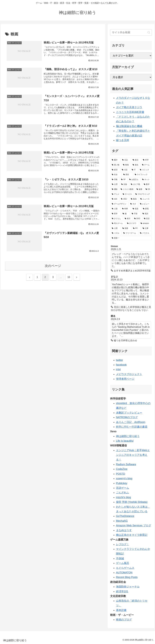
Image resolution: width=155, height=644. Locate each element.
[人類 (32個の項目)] (115, 209)
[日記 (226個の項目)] (126, 160)
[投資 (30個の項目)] (136, 209)
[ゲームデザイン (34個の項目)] (119, 204)
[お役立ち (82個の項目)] (134, 180)
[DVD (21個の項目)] (137, 219)
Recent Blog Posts (127, 577)
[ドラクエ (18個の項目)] (145, 233)
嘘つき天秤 (123, 140)
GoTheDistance (125, 516)
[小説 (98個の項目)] (125, 170)
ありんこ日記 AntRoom (131, 422)
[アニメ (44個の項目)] (116, 194)
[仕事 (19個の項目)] (146, 228)
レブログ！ (123, 544)
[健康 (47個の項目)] (139, 189)
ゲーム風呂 (123, 563)
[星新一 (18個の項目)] (131, 238)
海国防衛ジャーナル (128, 587)
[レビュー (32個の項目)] (145, 204)
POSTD (121, 474)
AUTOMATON (124, 573)
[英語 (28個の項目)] (146, 214)
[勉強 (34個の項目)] (134, 199)
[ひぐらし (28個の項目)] (117, 219)
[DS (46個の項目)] (148, 189)
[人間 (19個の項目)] (116, 228)
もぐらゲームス (125, 568)
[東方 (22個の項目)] (128, 219)
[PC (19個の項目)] (136, 228)
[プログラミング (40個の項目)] (143, 194)
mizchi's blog (123, 497)
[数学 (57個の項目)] (147, 184)
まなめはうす (124, 530)
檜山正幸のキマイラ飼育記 (132, 535)
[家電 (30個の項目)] (146, 209)
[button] (149, 32)
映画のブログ (124, 620)
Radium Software (126, 464)
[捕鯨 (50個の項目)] (115, 189)
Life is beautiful (125, 441)
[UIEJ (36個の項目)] (124, 199)
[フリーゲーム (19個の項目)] (130, 233)
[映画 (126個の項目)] (126, 165)
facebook (121, 365)
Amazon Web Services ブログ (134, 526)
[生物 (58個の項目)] (124, 184)
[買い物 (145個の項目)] (116, 165)
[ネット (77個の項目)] (146, 180)
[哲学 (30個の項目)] (116, 214)
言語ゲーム (123, 488)
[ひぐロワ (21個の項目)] (132, 223)
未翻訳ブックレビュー (129, 413)
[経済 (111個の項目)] (115, 170)
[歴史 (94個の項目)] (127, 175)
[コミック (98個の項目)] (145, 170)
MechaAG (122, 521)
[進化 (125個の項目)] (136, 165)
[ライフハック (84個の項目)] (142, 175)
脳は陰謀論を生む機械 (129, 126)
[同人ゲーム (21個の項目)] (118, 223)
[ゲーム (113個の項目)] (146, 165)
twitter (120, 360)
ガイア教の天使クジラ (129, 107)
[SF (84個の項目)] (124, 180)
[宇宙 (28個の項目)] (136, 214)
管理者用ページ (125, 379)
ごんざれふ (123, 493)
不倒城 (120, 558)
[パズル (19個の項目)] (116, 233)
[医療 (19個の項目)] (126, 228)
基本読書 (121, 610)
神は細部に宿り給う (128, 436)
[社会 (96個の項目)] (116, 175)
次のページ (53, 266)
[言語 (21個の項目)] (147, 219)
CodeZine (122, 469)
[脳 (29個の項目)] (125, 214)
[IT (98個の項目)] (134, 170)
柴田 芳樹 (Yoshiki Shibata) (132, 502)
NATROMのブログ (127, 417)
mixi (118, 369)
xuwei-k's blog (124, 478)
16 (69, 277)
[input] (131, 32)
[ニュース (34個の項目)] (145, 199)
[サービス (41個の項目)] (127, 194)
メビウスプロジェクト (129, 374)
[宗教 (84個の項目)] (115, 180)
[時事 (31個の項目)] (126, 209)
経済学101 (122, 591)
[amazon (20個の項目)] (145, 223)
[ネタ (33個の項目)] (134, 204)
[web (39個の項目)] (115, 199)
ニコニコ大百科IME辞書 (130, 112)
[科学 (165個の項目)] (146, 160)
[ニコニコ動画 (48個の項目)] (127, 189)
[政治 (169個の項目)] (136, 160)
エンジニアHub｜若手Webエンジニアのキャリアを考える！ (133, 455)
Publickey (122, 483)
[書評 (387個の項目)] (115, 160)
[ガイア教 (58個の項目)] (136, 184)
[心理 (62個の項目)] (115, 184)
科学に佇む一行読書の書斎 (132, 427)
